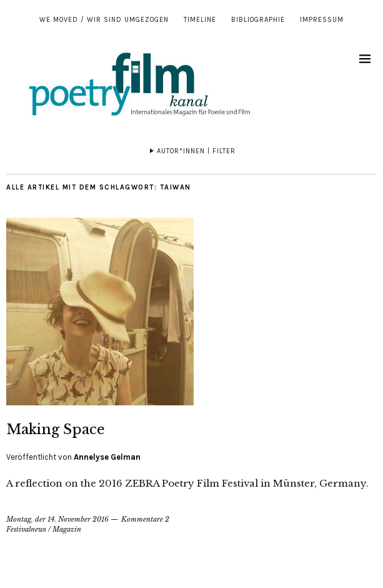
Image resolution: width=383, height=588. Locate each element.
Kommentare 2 (145, 519)
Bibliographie (258, 20)
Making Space (56, 429)
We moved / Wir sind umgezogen (104, 20)
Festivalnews (26, 529)
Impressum (322, 20)
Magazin (67, 529)
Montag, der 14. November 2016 (57, 519)
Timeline (200, 20)
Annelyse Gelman (107, 457)
